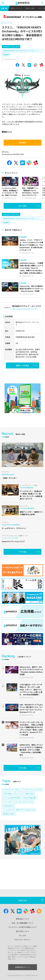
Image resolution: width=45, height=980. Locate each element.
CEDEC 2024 (29, 794)
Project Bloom (8, 806)
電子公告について (23, 931)
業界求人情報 (30, 8)
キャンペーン (8, 23)
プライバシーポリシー (23, 940)
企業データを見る (22, 365)
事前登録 (6, 55)
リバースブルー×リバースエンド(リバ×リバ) (18, 802)
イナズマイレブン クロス (11, 790)
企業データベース (16, 8)
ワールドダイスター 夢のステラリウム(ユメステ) (19, 810)
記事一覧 (4, 8)
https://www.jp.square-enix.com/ (24, 309)
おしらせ (23, 935)
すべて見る (23, 206)
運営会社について (23, 919)
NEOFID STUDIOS (9, 814)
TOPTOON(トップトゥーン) (12, 794)
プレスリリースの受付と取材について (22, 927)
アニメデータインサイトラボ (32, 790)
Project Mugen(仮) (30, 798)
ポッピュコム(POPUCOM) (11, 798)
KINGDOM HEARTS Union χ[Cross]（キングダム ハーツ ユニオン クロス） (22, 51)
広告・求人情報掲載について (23, 923)
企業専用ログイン (22, 967)
